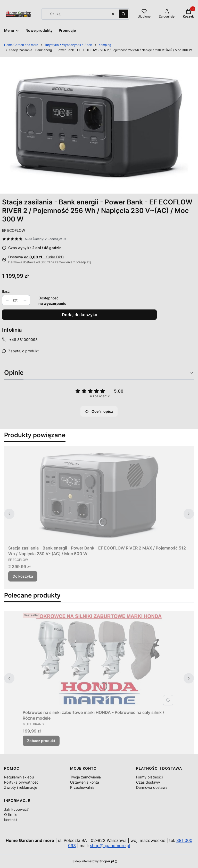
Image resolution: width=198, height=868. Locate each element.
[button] (123, 14)
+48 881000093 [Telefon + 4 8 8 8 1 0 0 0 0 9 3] (23, 340)
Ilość (6, 291)
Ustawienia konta (85, 782)
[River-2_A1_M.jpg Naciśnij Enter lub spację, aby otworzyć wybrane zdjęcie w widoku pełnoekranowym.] (99, 125)
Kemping (105, 45)
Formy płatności (149, 777)
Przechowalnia (82, 787)
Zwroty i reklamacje (21, 787)
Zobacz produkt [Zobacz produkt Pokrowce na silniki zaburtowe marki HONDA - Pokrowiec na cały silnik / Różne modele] (41, 741)
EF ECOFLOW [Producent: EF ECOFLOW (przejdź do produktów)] (14, 230)
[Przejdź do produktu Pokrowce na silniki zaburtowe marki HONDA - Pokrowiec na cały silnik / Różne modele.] (99, 659)
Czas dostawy (148, 782)
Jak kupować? (16, 809)
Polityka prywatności (22, 782)
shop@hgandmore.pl (110, 846)
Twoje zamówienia (85, 777)
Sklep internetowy (93, 861)
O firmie (11, 814)
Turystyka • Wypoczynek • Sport (68, 45)
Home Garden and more (21, 45)
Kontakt (11, 820)
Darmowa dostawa (152, 787)
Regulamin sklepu (19, 777)
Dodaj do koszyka (80, 315)
